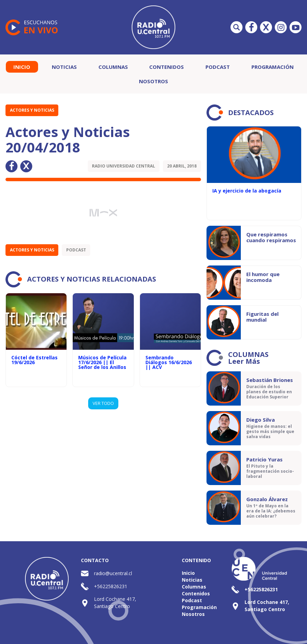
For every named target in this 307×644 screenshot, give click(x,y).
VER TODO (103, 403)
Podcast (218, 67)
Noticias (64, 67)
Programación (273, 67)
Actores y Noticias (32, 110)
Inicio (22, 67)
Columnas (113, 67)
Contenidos (167, 67)
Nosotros (153, 81)
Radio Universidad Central (123, 166)
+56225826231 (111, 586)
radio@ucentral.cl (113, 573)
